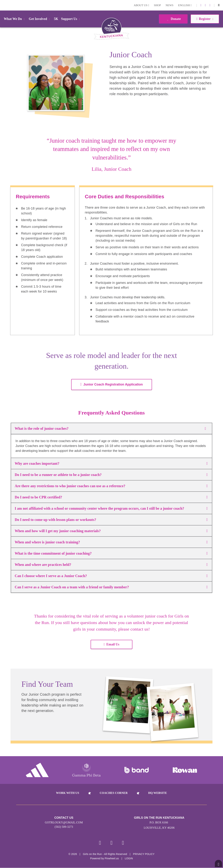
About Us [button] (142, 5)
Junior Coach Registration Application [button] (112, 384)
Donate (173, 19)
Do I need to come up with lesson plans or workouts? (111, 520)
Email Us (111, 644)
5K (56, 19)
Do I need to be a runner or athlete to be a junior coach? (111, 475)
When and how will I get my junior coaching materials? (111, 531)
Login (3, 5)
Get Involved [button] (40, 19)
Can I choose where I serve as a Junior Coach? (111, 576)
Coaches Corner (114, 793)
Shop (157, 5)
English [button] (185, 5)
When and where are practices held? (111, 565)
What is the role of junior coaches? (111, 428)
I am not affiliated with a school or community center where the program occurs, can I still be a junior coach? (111, 508)
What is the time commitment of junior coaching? (111, 553)
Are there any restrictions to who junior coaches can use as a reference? (111, 486)
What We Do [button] (15, 19)
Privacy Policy (144, 854)
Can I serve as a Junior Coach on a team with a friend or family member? (111, 587)
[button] (219, 5)
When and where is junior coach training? (111, 542)
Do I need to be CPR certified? (111, 497)
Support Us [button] (71, 19)
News (170, 5)
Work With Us (68, 793)
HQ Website (158, 793)
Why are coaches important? (111, 463)
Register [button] (205, 19)
